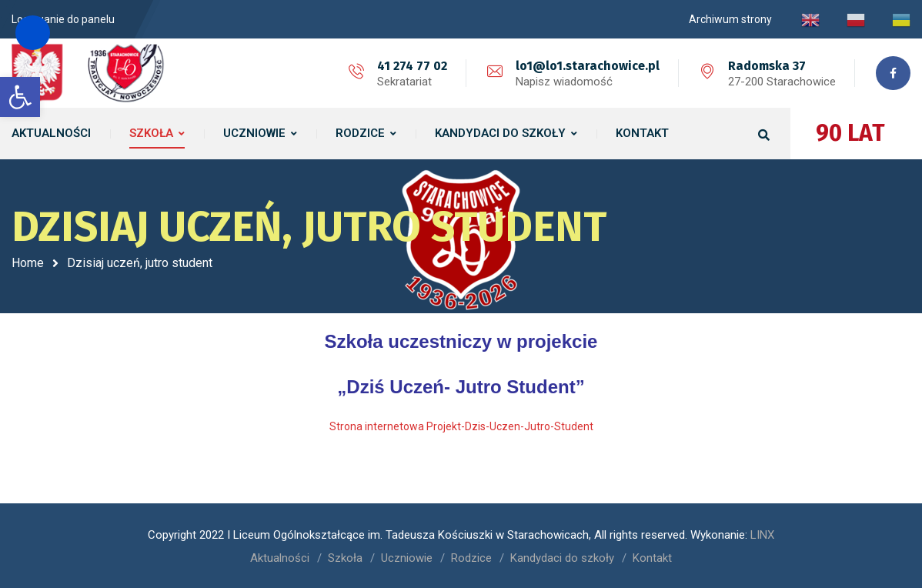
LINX (762, 534)
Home (28, 263)
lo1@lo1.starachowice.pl (588, 66)
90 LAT (850, 133)
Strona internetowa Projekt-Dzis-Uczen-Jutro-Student (461, 426)
